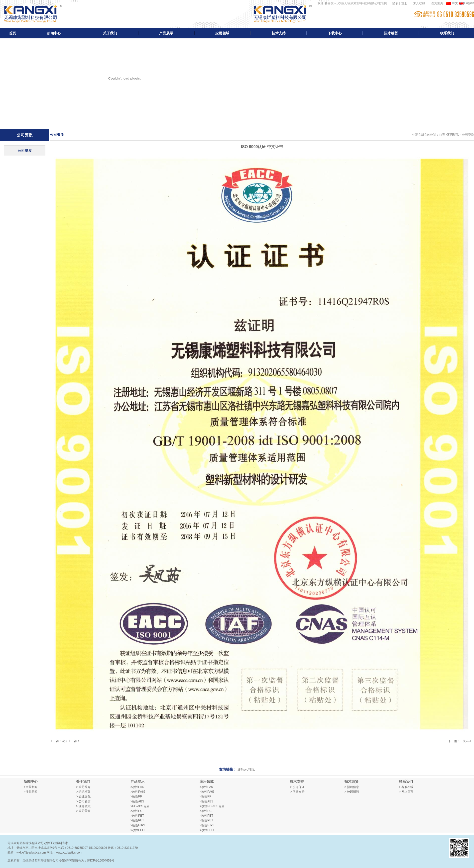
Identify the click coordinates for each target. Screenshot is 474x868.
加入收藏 (419, 3)
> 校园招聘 (352, 792)
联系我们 (447, 33)
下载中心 (335, 33)
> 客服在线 (406, 787)
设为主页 (437, 3)
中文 (453, 3)
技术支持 (279, 33)
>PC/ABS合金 (140, 806)
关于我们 (110, 33)
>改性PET (137, 820)
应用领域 (222, 33)
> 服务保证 (297, 787)
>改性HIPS (138, 825)
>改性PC (136, 811)
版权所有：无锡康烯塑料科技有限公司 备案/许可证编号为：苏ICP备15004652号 (61, 861)
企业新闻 (31, 787)
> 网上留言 (406, 792)
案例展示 (453, 135)
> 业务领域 (83, 806)
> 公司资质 (83, 801)
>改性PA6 (137, 787)
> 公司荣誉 (83, 811)
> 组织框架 (83, 792)
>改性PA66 (138, 792)
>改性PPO (137, 830)
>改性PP (136, 796)
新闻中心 (54, 33)
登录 (395, 3)
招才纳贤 (391, 33)
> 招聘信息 (352, 787)
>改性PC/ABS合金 (212, 806)
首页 (12, 33)
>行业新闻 (31, 792)
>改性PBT (137, 816)
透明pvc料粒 (246, 770)
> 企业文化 (83, 796)
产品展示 (166, 33)
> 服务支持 (297, 792)
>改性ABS (137, 801)
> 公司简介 (83, 787)
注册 (404, 3)
